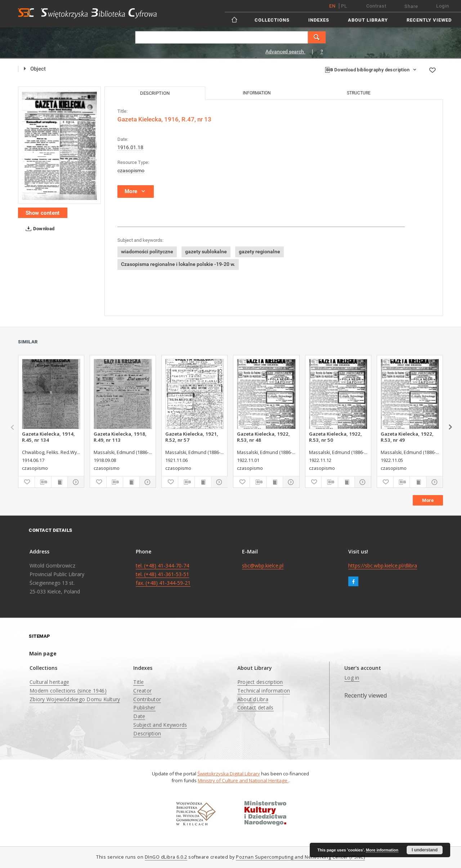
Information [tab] (257, 93)
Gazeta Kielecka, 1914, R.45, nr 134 (48, 437)
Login (443, 6)
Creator (142, 691)
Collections (272, 20)
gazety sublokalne (206, 252)
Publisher (144, 707)
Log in (352, 678)
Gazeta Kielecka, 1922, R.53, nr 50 (335, 437)
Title (138, 682)
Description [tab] (155, 93)
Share (411, 6)
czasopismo (131, 170)
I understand (425, 850)
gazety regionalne (259, 252)
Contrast (376, 6)
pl (344, 6)
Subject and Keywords (160, 725)
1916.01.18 (130, 147)
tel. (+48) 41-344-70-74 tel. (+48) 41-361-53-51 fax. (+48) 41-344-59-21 (163, 574)
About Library (368, 20)
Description (147, 733)
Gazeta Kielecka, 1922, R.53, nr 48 (263, 437)
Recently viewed (429, 20)
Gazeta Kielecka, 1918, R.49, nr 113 (120, 437)
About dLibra (253, 699)
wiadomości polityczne (147, 252)
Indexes (319, 20)
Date (139, 716)
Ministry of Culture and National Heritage (243, 780)
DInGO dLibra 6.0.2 (166, 857)
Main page (43, 653)
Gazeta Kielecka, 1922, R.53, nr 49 (407, 437)
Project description (260, 682)
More (428, 500)
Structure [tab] (359, 93)
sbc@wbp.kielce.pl (263, 566)
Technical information (264, 691)
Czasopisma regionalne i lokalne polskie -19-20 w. (178, 264)
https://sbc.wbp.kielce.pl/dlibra (383, 566)
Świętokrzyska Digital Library (229, 774)
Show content (43, 213)
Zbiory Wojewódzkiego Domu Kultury (75, 699)
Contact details (256, 707)
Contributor (147, 699)
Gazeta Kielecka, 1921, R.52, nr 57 (192, 437)
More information (382, 850)
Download (39, 229)
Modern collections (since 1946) (68, 691)
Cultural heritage (49, 682)
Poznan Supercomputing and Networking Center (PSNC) (300, 857)
